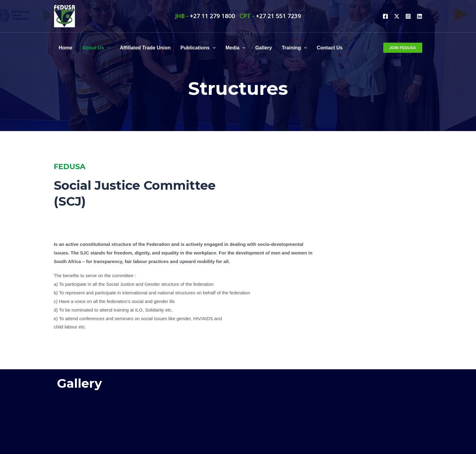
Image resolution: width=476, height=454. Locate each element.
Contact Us (330, 48)
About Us (96, 48)
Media (235, 48)
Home (65, 48)
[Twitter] (397, 16)
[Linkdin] (419, 16)
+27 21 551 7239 (278, 16)
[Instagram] (408, 16)
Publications (198, 48)
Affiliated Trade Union (145, 48)
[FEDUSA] (64, 15)
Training (294, 48)
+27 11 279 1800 (212, 16)
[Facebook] (385, 16)
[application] (107, 48)
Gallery (263, 48)
